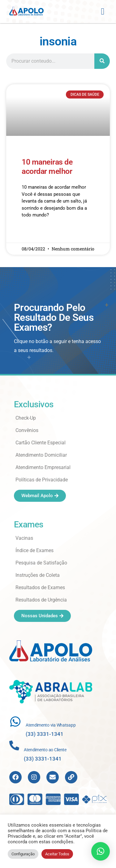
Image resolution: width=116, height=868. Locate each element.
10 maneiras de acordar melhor (47, 167)
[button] (103, 12)
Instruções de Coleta (38, 575)
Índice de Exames (34, 550)
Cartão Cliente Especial (41, 443)
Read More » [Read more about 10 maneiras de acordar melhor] (34, 233)
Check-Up (26, 418)
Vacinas (24, 538)
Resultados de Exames (40, 587)
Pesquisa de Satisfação (41, 563)
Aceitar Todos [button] (57, 854)
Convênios (27, 430)
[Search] (102, 61)
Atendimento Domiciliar (41, 455)
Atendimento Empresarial (43, 467)
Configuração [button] (23, 854)
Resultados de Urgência (41, 600)
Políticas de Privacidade (42, 480)
